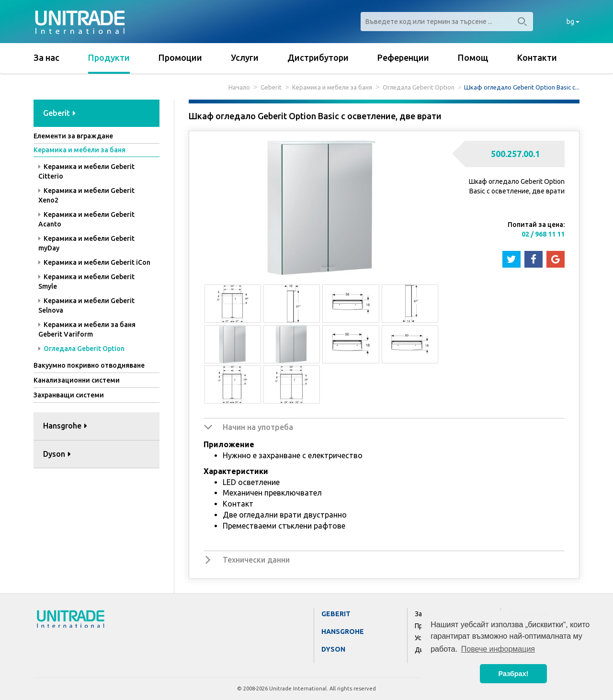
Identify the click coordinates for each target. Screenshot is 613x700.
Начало (239, 87)
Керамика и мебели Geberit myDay (86, 243)
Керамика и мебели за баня (332, 87)
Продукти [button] (109, 57)
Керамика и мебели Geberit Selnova (86, 305)
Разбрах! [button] (514, 674)
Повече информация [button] (498, 649)
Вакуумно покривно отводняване (89, 365)
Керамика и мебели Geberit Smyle (86, 282)
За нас (46, 57)
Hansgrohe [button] (65, 426)
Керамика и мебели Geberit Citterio (86, 171)
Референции (403, 57)
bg (573, 22)
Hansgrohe (343, 632)
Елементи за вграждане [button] (73, 136)
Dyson (333, 649)
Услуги (245, 57)
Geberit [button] (59, 113)
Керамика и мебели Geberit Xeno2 (86, 195)
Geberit (271, 87)
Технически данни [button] (256, 560)
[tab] (96, 114)
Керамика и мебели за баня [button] (79, 150)
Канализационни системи (77, 380)
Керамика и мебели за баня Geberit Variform (87, 329)
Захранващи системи (69, 395)
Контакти (537, 57)
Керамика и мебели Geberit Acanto (86, 219)
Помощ (473, 57)
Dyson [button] (57, 454)
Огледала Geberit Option (419, 87)
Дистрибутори (318, 57)
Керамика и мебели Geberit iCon (94, 262)
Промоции (180, 57)
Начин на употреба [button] (258, 427)
